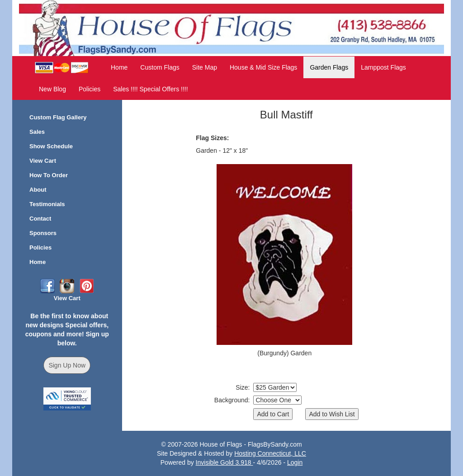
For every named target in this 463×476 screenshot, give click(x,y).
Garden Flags (329, 67)
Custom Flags (160, 67)
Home (119, 67)
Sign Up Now (67, 365)
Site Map (205, 67)
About (38, 190)
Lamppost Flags (383, 67)
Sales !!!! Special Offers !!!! (150, 89)
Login (295, 462)
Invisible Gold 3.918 (224, 462)
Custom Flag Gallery (58, 117)
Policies (90, 89)
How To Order (49, 175)
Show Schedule (51, 146)
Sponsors (43, 233)
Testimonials (47, 204)
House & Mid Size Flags (263, 67)
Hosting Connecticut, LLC (270, 453)
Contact (40, 219)
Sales (37, 132)
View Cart (43, 161)
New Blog (52, 89)
